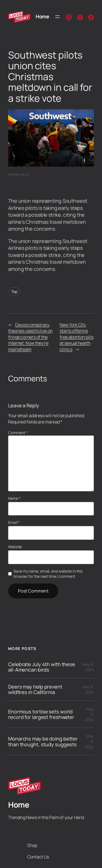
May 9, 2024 (88, 667)
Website (15, 547)
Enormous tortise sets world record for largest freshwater (41, 714)
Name (14, 498)
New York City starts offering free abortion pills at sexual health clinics (76, 337)
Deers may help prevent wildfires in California (35, 690)
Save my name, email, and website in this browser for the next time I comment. (48, 574)
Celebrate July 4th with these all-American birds (42, 667)
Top (14, 291)
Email (14, 522)
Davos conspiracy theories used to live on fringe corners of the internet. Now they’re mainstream (30, 337)
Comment (18, 433)
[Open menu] (57, 17)
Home (42, 16)
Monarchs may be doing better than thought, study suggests (43, 741)
